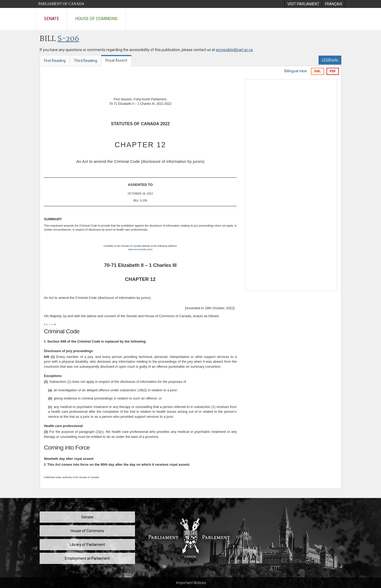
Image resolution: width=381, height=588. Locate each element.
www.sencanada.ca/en (140, 249)
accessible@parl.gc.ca (234, 50)
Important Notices (191, 583)
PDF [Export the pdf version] (333, 71)
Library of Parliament (87, 545)
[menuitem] (303, 4)
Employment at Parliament (87, 558)
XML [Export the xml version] (317, 71)
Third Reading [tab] (85, 61)
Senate (51, 19)
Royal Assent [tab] (116, 60)
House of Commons (96, 19)
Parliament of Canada (61, 4)
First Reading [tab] (55, 61)
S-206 (68, 39)
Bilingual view (296, 71)
